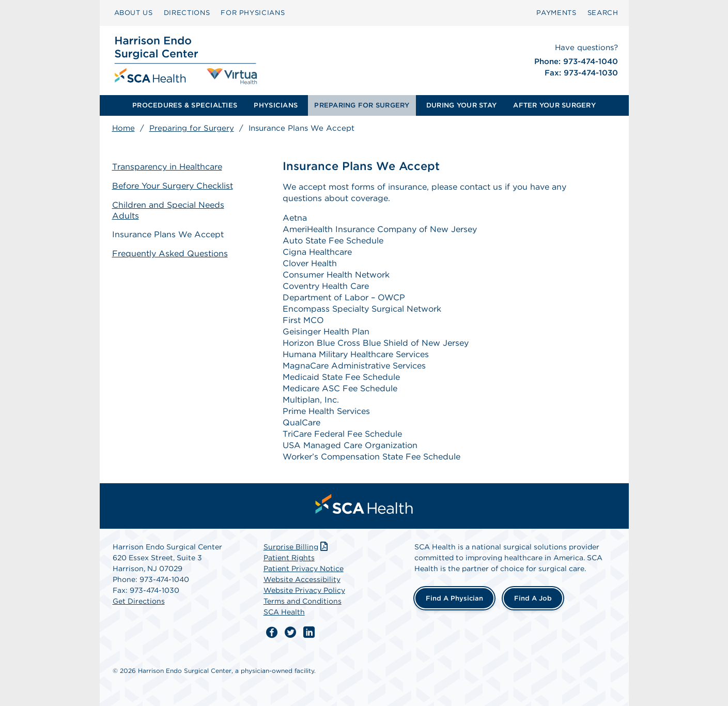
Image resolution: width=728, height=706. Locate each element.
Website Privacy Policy (304, 590)
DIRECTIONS (187, 13)
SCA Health (284, 612)
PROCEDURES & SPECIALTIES (185, 105)
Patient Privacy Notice (304, 569)
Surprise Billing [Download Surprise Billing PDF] (297, 547)
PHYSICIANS (276, 105)
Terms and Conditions (303, 601)
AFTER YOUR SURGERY (554, 105)
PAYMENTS (556, 13)
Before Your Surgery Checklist (173, 186)
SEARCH (603, 13)
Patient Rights (289, 558)
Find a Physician (454, 598)
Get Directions (139, 601)
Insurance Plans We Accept (168, 234)
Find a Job (533, 598)
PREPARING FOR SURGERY (362, 105)
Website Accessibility (302, 579)
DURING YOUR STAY (461, 105)
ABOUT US (134, 13)
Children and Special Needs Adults (168, 210)
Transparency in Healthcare (167, 167)
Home (123, 128)
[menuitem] (134, 13)
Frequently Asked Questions (170, 254)
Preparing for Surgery (192, 128)
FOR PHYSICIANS (253, 13)
